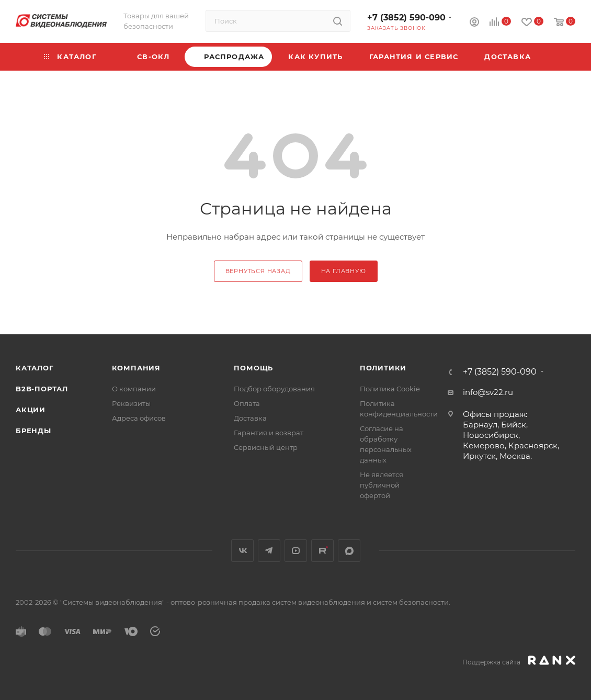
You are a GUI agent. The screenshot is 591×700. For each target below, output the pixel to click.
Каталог (35, 368)
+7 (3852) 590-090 (406, 18)
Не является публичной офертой (382, 485)
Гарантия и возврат (269, 433)
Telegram (269, 551)
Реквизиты (131, 403)
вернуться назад (258, 271)
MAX (349, 551)
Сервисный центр (266, 447)
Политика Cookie (390, 389)
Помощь (253, 368)
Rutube (322, 551)
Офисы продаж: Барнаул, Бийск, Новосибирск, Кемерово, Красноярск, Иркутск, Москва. (511, 435)
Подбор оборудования (274, 389)
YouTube (296, 551)
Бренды (33, 431)
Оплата (247, 403)
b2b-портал (42, 389)
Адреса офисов (139, 418)
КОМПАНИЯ (136, 368)
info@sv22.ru (488, 392)
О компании (134, 389)
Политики (383, 368)
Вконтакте (242, 551)
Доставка (250, 418)
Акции (31, 410)
